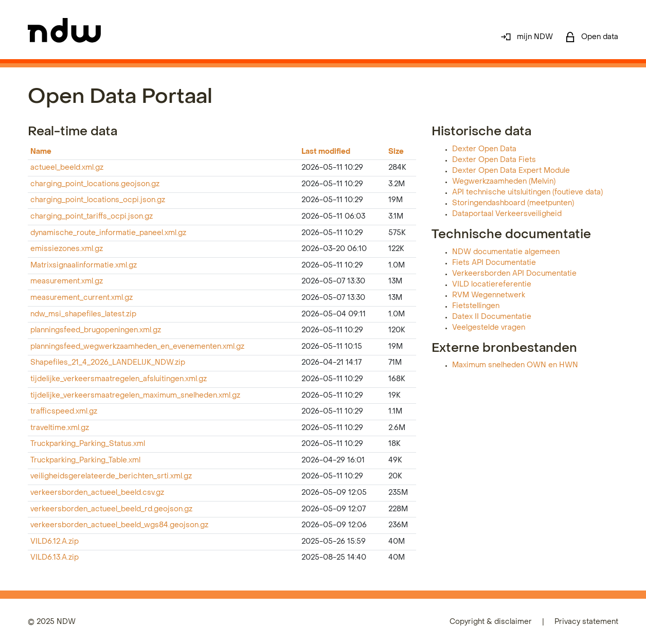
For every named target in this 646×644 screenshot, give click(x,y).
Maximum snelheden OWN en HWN (515, 365)
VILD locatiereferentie (492, 285)
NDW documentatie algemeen (506, 252)
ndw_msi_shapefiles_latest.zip (83, 315)
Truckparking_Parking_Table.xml (85, 461)
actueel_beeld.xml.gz (67, 168)
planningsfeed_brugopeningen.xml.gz (96, 330)
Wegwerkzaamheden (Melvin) (504, 182)
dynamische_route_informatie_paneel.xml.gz (108, 233)
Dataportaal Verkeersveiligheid (507, 214)
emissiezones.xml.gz (67, 249)
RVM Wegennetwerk (489, 296)
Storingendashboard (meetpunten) (513, 203)
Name (41, 152)
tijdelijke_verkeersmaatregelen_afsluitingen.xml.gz (119, 379)
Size (396, 152)
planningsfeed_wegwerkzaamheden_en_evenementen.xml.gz (137, 347)
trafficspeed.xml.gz (64, 412)
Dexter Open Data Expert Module (511, 171)
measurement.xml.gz (67, 282)
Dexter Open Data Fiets (494, 160)
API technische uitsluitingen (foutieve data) (527, 193)
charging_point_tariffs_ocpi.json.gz (92, 217)
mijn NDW (527, 37)
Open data (592, 37)
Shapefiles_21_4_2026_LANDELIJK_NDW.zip (108, 363)
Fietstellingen (476, 306)
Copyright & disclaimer (491, 622)
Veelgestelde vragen (489, 328)
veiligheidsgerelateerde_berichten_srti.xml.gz (111, 477)
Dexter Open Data (484, 149)
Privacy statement (586, 622)
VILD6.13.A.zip (55, 558)
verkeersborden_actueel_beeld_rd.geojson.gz (111, 509)
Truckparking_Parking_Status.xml (88, 444)
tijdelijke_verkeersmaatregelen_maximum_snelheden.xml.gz (135, 396)
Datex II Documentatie (492, 317)
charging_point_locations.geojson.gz (95, 184)
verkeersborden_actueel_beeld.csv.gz (97, 493)
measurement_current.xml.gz (82, 298)
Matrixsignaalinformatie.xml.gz (84, 266)
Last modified (326, 152)
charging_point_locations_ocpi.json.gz (98, 200)
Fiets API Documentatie (494, 263)
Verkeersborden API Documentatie (514, 274)
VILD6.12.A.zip (55, 542)
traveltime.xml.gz (60, 428)
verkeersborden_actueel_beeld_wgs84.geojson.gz (119, 525)
